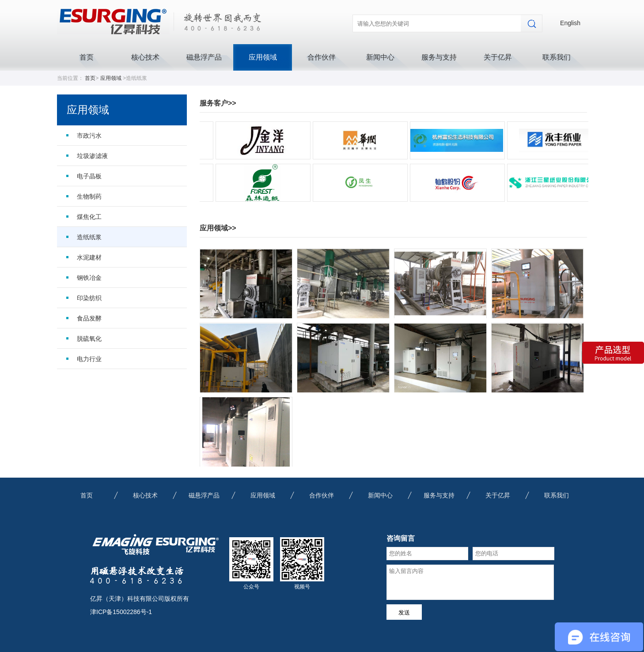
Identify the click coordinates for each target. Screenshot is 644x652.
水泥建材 (89, 257)
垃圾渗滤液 (92, 156)
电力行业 (89, 359)
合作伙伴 (322, 57)
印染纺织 (89, 298)
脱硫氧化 (89, 339)
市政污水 (89, 136)
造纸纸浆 (89, 237)
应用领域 (263, 57)
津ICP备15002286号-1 (121, 612)
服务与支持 (439, 57)
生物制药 (89, 196)
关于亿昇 (498, 57)
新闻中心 (380, 57)
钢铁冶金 (89, 278)
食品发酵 (89, 318)
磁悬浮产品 (204, 57)
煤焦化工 (89, 217)
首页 (87, 57)
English (570, 23)
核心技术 (145, 57)
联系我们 (557, 57)
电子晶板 (89, 176)
